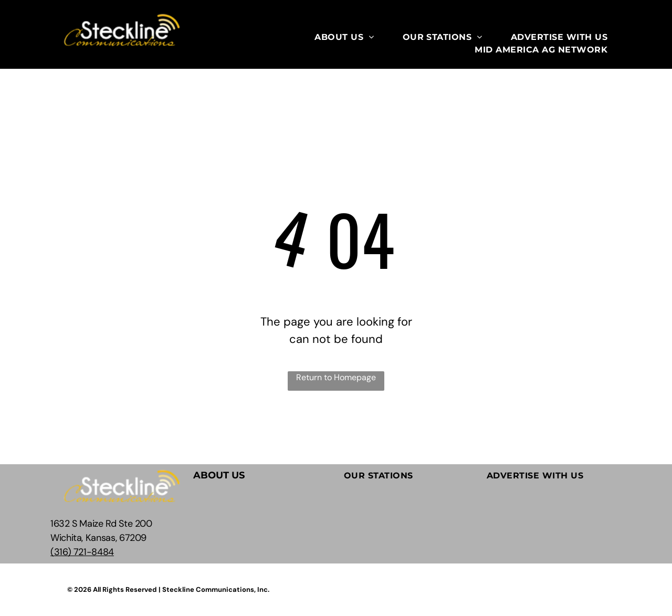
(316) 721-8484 (82, 552)
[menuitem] (344, 37)
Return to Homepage (336, 377)
